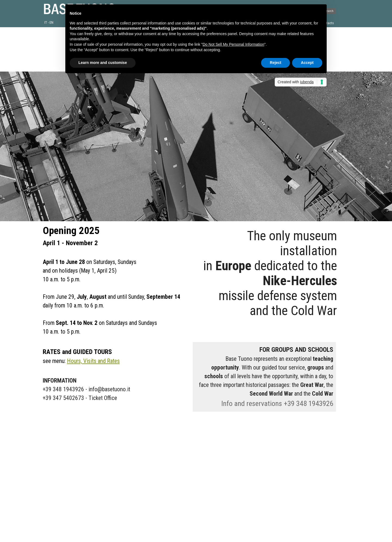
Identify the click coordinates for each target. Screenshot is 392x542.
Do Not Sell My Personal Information (233, 44)
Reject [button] (275, 63)
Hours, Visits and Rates (93, 361)
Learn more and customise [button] (103, 63)
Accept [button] (307, 63)
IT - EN (49, 22)
